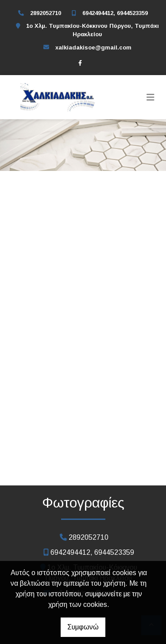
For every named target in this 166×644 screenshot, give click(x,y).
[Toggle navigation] (151, 97)
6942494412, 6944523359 (115, 13)
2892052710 (46, 13)
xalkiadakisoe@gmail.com (93, 47)
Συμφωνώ (83, 627)
